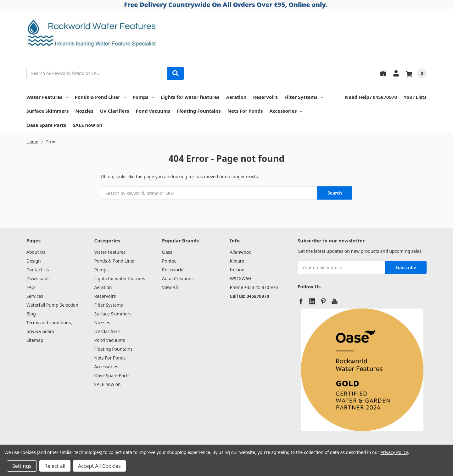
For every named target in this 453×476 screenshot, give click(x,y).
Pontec (169, 261)
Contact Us (38, 270)
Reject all (55, 466)
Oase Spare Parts (46, 125)
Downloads (38, 278)
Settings (22, 466)
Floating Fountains (199, 111)
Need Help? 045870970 (371, 97)
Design (34, 261)
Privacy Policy (394, 452)
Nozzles (84, 111)
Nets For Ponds (245, 111)
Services (35, 296)
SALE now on (87, 125)
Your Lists (415, 97)
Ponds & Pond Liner (101, 97)
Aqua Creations (178, 278)
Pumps (143, 97)
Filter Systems (304, 97)
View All (170, 287)
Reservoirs (265, 97)
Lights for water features (190, 97)
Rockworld (173, 270)
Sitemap (35, 340)
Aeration (236, 97)
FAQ (31, 287)
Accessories (286, 111)
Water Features (47, 97)
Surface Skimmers (48, 111)
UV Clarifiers (115, 111)
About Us (36, 252)
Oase (167, 252)
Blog (31, 314)
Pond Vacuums (153, 111)
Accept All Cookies (99, 466)
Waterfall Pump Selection (52, 305)
